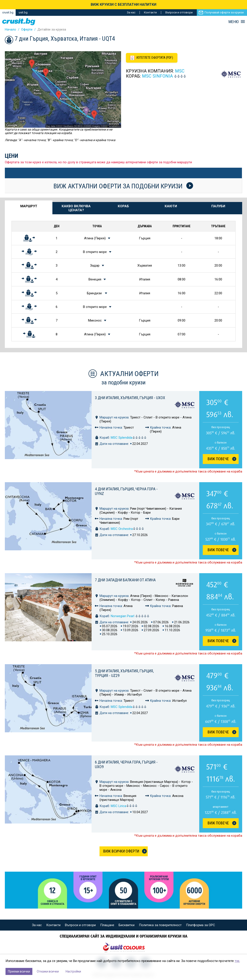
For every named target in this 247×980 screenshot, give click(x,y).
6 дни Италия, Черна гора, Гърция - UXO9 (126, 764)
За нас (131, 12)
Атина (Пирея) (95, 238)
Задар (95, 265)
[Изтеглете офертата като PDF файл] (153, 58)
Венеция (95, 279)
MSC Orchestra (127, 529)
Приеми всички (19, 971)
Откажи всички (48, 971)
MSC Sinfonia (157, 76)
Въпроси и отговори (179, 12)
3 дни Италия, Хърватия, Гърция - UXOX (130, 398)
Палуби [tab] (218, 206)
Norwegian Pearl (130, 616)
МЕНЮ (234, 22)
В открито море (95, 252)
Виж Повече (218, 459)
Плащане (107, 925)
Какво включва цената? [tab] (76, 208)
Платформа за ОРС (201, 925)
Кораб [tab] (123, 206)
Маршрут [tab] (29, 206)
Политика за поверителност (160, 925)
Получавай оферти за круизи (224, 12)
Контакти (150, 12)
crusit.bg (8, 12)
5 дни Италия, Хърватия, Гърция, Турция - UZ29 (124, 673)
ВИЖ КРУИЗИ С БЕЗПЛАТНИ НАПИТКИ (123, 5)
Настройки (73, 971)
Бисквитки (127, 925)
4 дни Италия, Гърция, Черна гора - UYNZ (126, 491)
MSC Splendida (129, 438)
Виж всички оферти (121, 851)
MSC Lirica (124, 806)
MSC (180, 71)
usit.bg (23, 12)
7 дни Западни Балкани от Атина (125, 580)
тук (237, 961)
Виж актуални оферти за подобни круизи (123, 186)
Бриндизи (95, 293)
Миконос (95, 320)
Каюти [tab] (171, 206)
